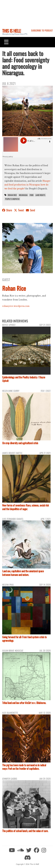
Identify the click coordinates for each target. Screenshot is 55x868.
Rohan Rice (12, 195)
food (32, 195)
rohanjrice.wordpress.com (16, 306)
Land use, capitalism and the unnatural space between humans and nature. (23, 573)
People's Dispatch (12, 199)
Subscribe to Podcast (42, 30)
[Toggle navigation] (6, 42)
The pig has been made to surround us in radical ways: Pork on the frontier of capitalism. (24, 767)
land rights (40, 195)
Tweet (19, 210)
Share (7, 210)
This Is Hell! (12, 31)
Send (31, 210)
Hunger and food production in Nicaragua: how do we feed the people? (27, 185)
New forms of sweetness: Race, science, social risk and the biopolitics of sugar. (25, 507)
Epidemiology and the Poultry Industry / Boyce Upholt (24, 379)
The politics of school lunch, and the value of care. (25, 831)
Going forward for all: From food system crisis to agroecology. (24, 639)
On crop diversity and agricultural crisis (20, 443)
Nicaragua (23, 195)
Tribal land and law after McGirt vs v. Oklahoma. (24, 703)
